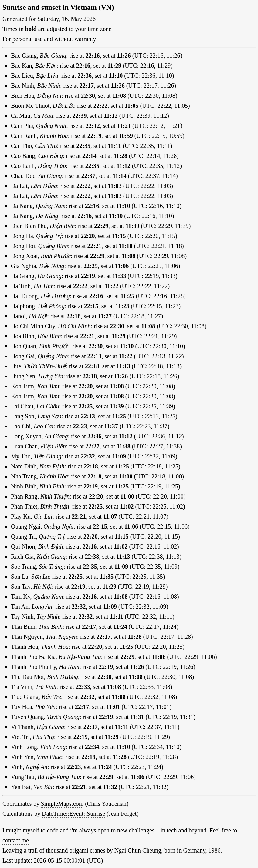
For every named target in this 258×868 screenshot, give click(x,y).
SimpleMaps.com (62, 804)
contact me (16, 840)
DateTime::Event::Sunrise (73, 814)
